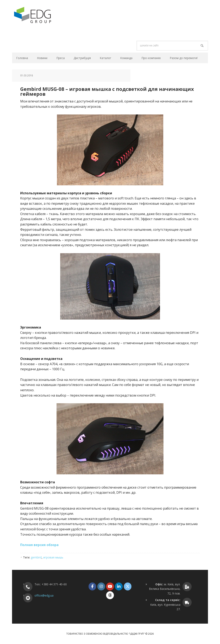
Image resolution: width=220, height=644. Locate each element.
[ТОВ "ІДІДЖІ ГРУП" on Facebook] (92, 586)
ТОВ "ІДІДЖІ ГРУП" (40, 15)
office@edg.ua (44, 595)
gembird (36, 557)
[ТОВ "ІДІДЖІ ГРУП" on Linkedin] (119, 586)
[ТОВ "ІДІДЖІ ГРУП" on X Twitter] (128, 586)
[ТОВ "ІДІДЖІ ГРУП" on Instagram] (101, 586)
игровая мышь (53, 557)
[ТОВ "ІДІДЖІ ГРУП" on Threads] (110, 595)
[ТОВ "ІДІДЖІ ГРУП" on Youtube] (110, 586)
